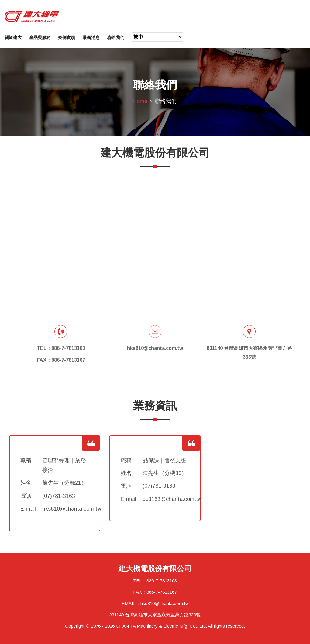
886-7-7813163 (162, 581)
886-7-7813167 (162, 592)
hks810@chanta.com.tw (165, 603)
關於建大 (13, 37)
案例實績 (67, 37)
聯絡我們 (116, 37)
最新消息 (91, 37)
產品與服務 (40, 37)
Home (140, 101)
